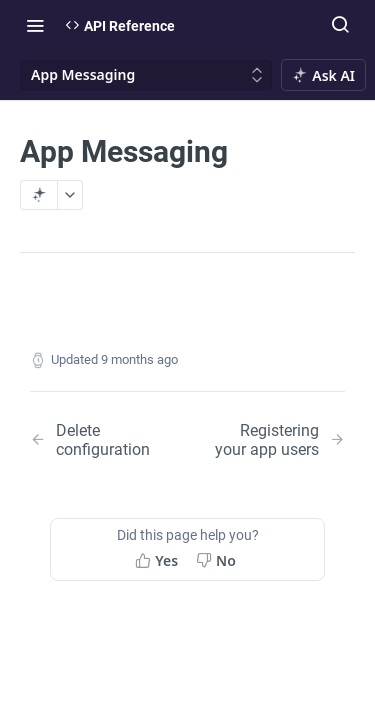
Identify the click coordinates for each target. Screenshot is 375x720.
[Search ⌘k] (340, 25)
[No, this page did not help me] (218, 560)
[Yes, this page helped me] (158, 560)
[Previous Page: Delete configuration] (97, 439)
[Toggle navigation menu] (35, 25)
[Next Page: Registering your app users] (277, 439)
